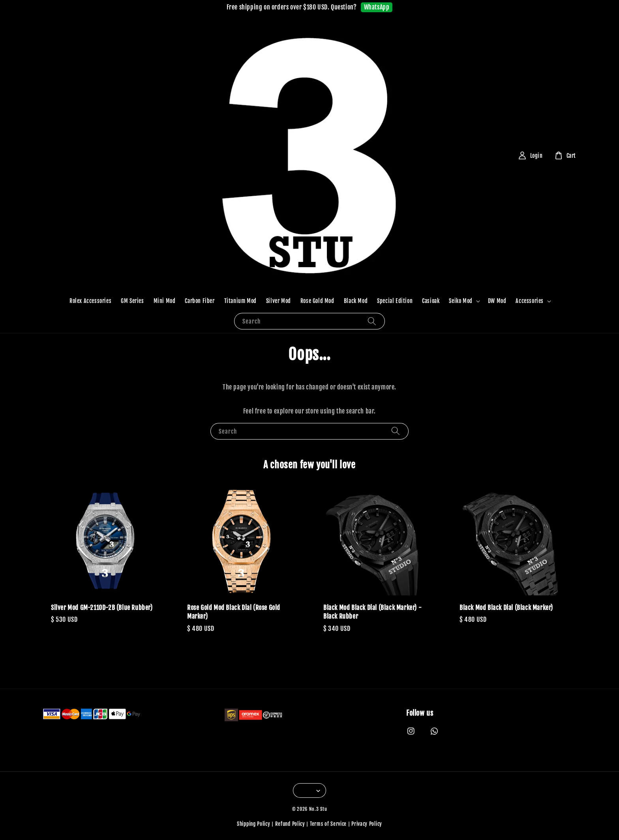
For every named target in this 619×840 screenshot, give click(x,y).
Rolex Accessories (90, 301)
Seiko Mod (460, 301)
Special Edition (395, 301)
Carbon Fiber (200, 301)
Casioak (431, 301)
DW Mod (497, 301)
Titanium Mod (240, 301)
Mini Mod (165, 301)
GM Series (132, 301)
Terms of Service (328, 824)
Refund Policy (290, 824)
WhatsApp (377, 7)
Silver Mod (279, 301)
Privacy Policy (367, 824)
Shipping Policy (254, 824)
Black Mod (356, 301)
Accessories (530, 301)
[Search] (372, 321)
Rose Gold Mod (317, 301)
